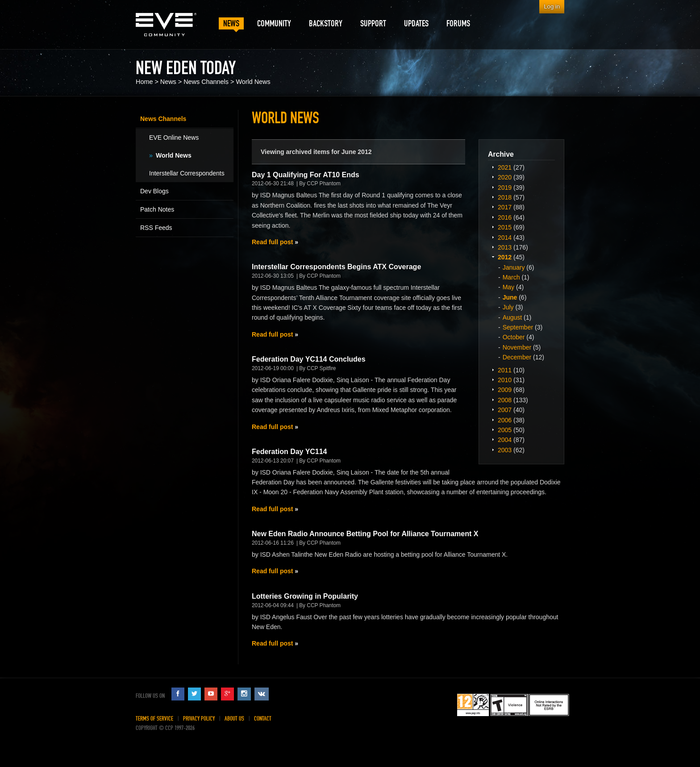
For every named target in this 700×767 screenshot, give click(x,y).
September (518, 327)
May (508, 287)
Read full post (272, 242)
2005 (505, 430)
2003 (505, 450)
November (517, 347)
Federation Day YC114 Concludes (309, 359)
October (514, 337)
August (512, 317)
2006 (505, 420)
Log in (552, 6)
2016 (505, 217)
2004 (505, 440)
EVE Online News (174, 138)
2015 (505, 227)
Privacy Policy (199, 719)
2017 (505, 207)
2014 (505, 238)
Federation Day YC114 (290, 452)
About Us (234, 719)
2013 (505, 247)
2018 (505, 197)
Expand (493, 167)
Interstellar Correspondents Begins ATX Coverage (336, 267)
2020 (505, 177)
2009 (505, 390)
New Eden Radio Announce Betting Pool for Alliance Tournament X (365, 534)
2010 (505, 380)
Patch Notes (157, 209)
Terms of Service (154, 719)
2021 (505, 167)
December (517, 357)
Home (144, 82)
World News (253, 82)
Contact (263, 719)
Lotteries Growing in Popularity (305, 596)
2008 (505, 400)
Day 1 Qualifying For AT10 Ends (306, 175)
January (514, 267)
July (508, 307)
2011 (505, 370)
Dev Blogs (154, 191)
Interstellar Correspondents (187, 173)
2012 (505, 257)
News (168, 82)
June (510, 297)
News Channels (206, 82)
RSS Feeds (156, 228)
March (511, 277)
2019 (505, 188)
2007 (505, 410)
